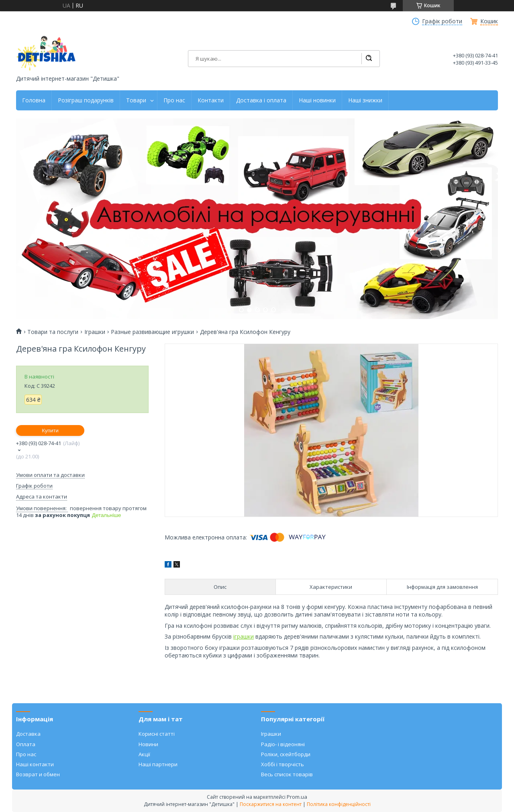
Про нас (174, 100)
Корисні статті (157, 734)
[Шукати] (369, 59)
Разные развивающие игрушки (152, 332)
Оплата (26, 744)
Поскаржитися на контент (271, 804)
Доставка (28, 734)
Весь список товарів (287, 774)
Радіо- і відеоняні (283, 744)
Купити (50, 430)
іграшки (244, 636)
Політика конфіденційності (339, 804)
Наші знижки (365, 100)
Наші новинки (317, 100)
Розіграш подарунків (86, 100)
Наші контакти (35, 764)
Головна (34, 100)
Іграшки (95, 332)
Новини (148, 744)
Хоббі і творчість (282, 764)
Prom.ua (297, 797)
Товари (136, 100)
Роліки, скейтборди (286, 754)
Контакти (211, 100)
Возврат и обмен (38, 774)
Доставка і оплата (261, 100)
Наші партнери (158, 764)
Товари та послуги (53, 332)
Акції (144, 754)
